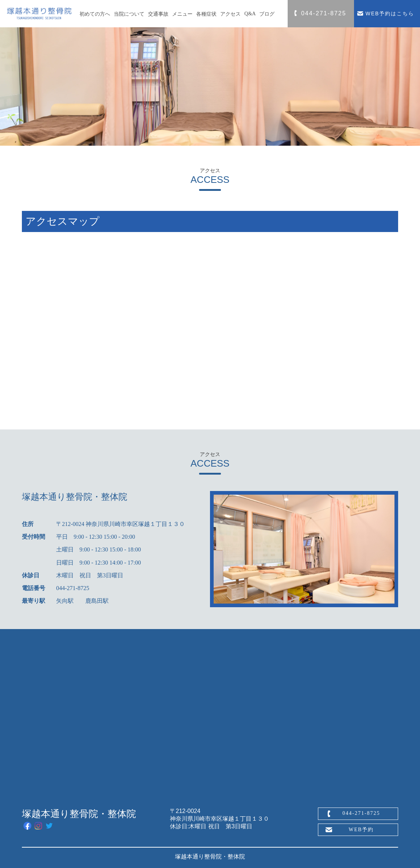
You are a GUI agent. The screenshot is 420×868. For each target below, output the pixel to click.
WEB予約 (361, 830)
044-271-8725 (361, 813)
